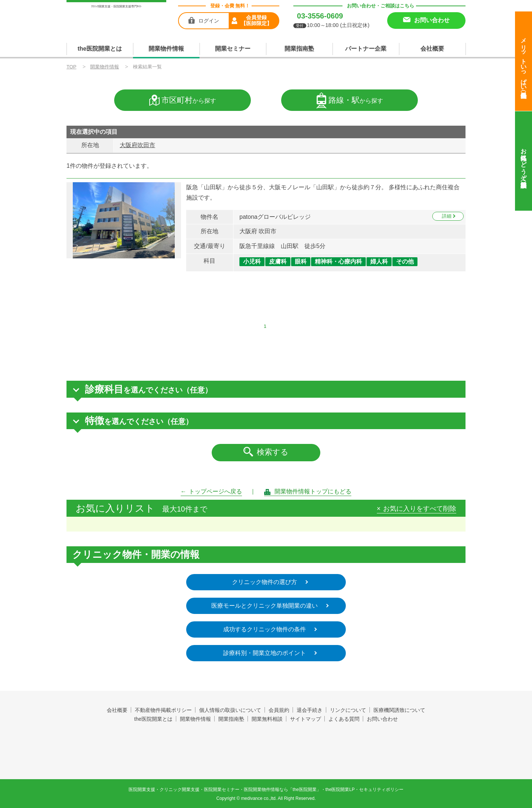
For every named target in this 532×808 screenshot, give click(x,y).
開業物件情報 (166, 49)
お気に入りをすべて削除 (420, 509)
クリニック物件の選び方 (265, 582)
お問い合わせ (382, 719)
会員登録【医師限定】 (256, 20)
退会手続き (310, 710)
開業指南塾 (299, 49)
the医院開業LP (340, 790)
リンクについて (348, 710)
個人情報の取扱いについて (230, 710)
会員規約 (279, 710)
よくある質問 (344, 719)
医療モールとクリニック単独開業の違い (265, 606)
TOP (71, 67)
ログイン (209, 21)
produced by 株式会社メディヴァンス (266, 758)
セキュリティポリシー (381, 790)
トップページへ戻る (216, 491)
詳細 (447, 216)
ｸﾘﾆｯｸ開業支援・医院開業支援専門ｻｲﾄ (116, 6)
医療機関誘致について (399, 710)
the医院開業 (266, 740)
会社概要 (432, 49)
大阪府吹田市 (137, 145)
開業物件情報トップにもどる (313, 491)
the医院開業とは (100, 49)
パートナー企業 (366, 49)
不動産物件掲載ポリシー (163, 710)
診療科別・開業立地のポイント (265, 653)
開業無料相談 (267, 719)
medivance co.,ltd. (259, 798)
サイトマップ (306, 719)
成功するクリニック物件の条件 (265, 629)
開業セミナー (233, 49)
